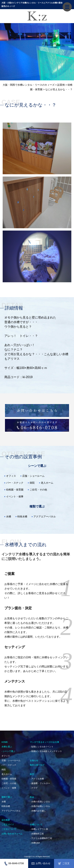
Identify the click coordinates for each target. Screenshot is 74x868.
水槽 (9, 517)
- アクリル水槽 (37, 779)
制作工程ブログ (37, 765)
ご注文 (64, 863)
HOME (5, 742)
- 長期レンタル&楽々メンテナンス (46, 751)
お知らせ (34, 760)
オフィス (11, 476)
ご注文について (9, 829)
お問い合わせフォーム (12, 834)
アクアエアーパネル (45, 517)
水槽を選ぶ (7, 747)
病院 (32, 483)
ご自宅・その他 (38, 490)
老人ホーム (47, 483)
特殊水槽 (22, 517)
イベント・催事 (15, 497)
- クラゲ (34, 788)
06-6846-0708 (14, 864)
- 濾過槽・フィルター (40, 783)
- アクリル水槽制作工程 (41, 838)
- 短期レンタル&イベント (42, 747)
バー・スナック (15, 483)
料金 (32, 797)
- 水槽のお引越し (38, 811)
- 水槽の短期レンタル (40, 806)
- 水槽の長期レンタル (40, 802)
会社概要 (6, 820)
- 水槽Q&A (35, 843)
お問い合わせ (41, 863)
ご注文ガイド (8, 824)
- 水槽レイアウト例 (39, 829)
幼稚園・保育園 (15, 490)
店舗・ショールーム (33, 476)
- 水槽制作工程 (37, 834)
